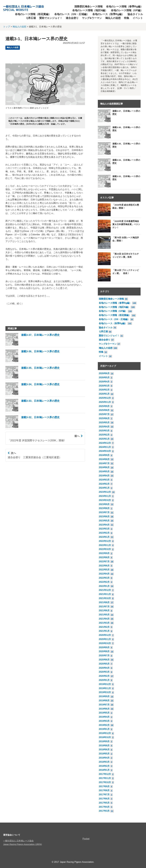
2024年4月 (104, 476)
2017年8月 (104, 790)
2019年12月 (105, 684)
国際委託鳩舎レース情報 (89, 7)
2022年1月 (104, 586)
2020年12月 (105, 635)
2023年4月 (104, 525)
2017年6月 (104, 799)
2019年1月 (104, 729)
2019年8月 (104, 701)
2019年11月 (105, 688)
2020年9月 (104, 647)
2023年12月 (105, 492)
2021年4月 (104, 619)
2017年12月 (105, 774)
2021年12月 (105, 590)
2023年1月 (104, 537)
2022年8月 (104, 557)
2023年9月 (104, 504)
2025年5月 (104, 422)
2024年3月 (104, 480)
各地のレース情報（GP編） (127, 10)
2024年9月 (104, 455)
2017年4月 (104, 807)
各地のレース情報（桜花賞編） (33, 14)
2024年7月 (104, 463)
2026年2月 (104, 390)
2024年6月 (104, 467)
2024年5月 (104, 471)
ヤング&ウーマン (92, 18)
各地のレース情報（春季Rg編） (124, 7)
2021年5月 (104, 615)
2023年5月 (104, 521)
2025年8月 (104, 410)
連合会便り (72, 18)
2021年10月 (105, 598)
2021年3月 (104, 623)
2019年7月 (104, 705)
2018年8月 (104, 746)
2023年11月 (105, 496)
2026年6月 (104, 373)
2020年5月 (104, 664)
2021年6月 (104, 610)
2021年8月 (104, 602)
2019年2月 (104, 725)
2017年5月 (104, 803)
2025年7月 (104, 414)
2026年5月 (104, 377)
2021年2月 (104, 627)
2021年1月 (104, 631)
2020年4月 (104, 668)
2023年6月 (104, 516)
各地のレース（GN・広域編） (72, 14)
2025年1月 (104, 439)
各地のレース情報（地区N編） (90, 10)
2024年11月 (105, 447)
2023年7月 (104, 512)
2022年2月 (104, 582)
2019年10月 (105, 692)
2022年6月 (104, 566)
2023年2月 (104, 533)
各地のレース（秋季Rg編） (108, 14)
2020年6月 (104, 660)
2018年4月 (104, 758)
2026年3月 (104, 386)
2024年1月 (104, 488)
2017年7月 (104, 795)
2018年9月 (104, 741)
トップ (7, 27)
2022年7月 (104, 562)
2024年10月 (105, 451)
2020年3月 (104, 672)
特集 (127, 18)
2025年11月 (105, 402)
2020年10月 (105, 643)
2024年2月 (104, 484)
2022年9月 (104, 553)
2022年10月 (105, 549)
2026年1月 (104, 394)
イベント (138, 18)
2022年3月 (104, 578)
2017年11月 (105, 778)
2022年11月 (105, 545)
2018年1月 (104, 770)
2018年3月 (104, 762)
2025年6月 (104, 418)
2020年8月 (104, 651)
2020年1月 (104, 680)
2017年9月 (104, 786)
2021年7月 (104, 607)
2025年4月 (104, 427)
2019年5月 (104, 713)
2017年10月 (105, 782)
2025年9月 (104, 406)
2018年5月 (104, 754)
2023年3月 (104, 529)
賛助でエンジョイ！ (51, 18)
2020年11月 (105, 639)
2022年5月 (104, 570)
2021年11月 (105, 594)
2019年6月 (104, 709)
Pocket (86, 839)
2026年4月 (104, 382)
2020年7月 (104, 656)
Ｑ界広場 (31, 18)
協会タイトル (135, 14)
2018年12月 (105, 733)
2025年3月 (104, 431)
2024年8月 (104, 459)
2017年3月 (104, 811)
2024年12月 (105, 443)
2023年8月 (104, 508)
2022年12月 (105, 541)
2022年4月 (104, 574)
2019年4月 (104, 717)
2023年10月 (105, 500)
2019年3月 (104, 721)
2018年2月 (104, 766)
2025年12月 (105, 398)
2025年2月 (104, 435)
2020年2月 (104, 676)
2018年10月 (105, 737)
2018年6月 (104, 750)
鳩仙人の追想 (113, 18)
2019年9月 (104, 696)
